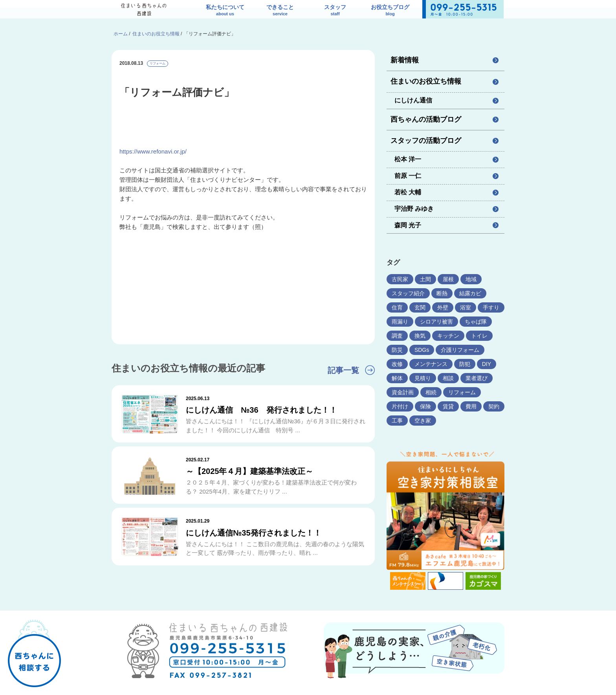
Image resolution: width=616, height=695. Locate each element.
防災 (397, 350)
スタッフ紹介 (408, 293)
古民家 (400, 279)
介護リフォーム (460, 350)
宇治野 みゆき (414, 209)
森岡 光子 (408, 225)
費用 (471, 406)
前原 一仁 (408, 176)
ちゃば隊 (476, 322)
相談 (448, 378)
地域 (471, 279)
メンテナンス (431, 364)
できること (280, 11)
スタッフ (335, 11)
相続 (431, 392)
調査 (397, 336)
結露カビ (470, 293)
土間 (425, 279)
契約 (494, 406)
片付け (400, 406)
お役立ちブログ (390, 11)
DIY (487, 364)
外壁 (443, 307)
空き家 (423, 421)
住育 (397, 307)
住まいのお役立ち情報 (426, 81)
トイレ (479, 336)
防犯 (465, 364)
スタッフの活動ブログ (426, 141)
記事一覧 (343, 370)
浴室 (466, 307)
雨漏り (400, 322)
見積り (423, 378)
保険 (425, 406)
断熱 (442, 293)
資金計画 (403, 392)
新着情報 (405, 60)
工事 (397, 421)
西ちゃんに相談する (34, 647)
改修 (397, 364)
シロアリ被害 (436, 322)
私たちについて (225, 11)
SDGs (422, 350)
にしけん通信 (413, 100)
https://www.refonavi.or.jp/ (153, 151)
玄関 (420, 307)
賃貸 (448, 406)
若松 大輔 (408, 192)
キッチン (448, 336)
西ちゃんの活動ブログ (426, 119)
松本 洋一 (408, 159)
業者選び (477, 378)
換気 (420, 336)
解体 (397, 378)
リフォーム (158, 63)
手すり (491, 307)
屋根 (448, 279)
